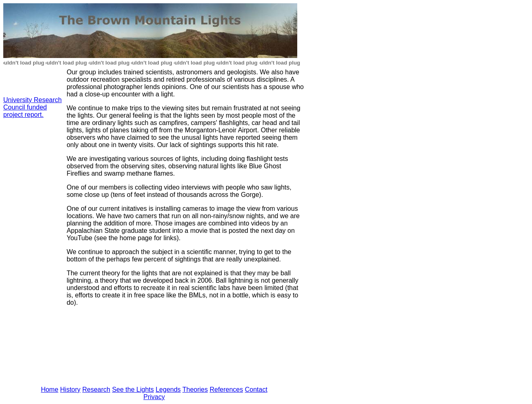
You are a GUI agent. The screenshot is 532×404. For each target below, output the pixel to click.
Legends (168, 389)
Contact (256, 389)
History (70, 389)
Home (50, 389)
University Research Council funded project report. (32, 107)
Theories (195, 389)
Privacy (154, 397)
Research (96, 389)
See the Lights (133, 389)
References (226, 389)
